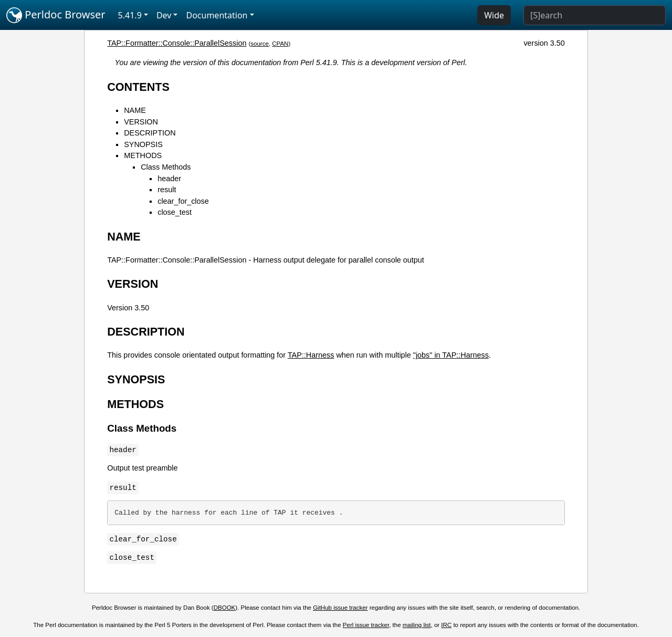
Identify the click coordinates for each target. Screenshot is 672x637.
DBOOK (225, 608)
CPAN (280, 44)
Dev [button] (164, 15)
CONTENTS (138, 87)
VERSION (141, 122)
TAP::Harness (311, 355)
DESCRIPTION (150, 133)
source (260, 44)
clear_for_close (183, 201)
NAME (135, 110)
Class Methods (166, 167)
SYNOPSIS (143, 144)
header (169, 179)
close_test (175, 212)
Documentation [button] (217, 15)
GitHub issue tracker (340, 608)
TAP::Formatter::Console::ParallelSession (177, 43)
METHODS (143, 155)
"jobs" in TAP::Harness (451, 355)
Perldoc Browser (56, 15)
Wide (494, 15)
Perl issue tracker (366, 625)
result (167, 190)
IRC (446, 625)
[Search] (595, 15)
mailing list (417, 625)
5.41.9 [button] (130, 15)
